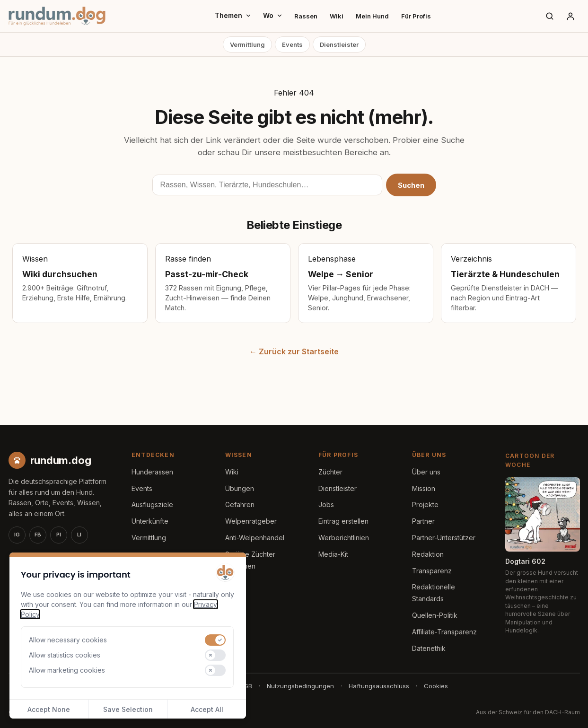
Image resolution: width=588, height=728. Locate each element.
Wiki (337, 16)
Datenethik (429, 648)
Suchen (411, 185)
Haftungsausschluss (379, 686)
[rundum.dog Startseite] (57, 16)
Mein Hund (372, 16)
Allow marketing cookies (67, 670)
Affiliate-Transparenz (444, 632)
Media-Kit (333, 554)
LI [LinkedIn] (79, 535)
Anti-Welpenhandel (255, 538)
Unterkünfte (150, 521)
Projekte (425, 504)
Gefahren (240, 504)
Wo (273, 15)
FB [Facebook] (38, 535)
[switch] (215, 640)
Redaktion (428, 554)
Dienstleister (339, 44)
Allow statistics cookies (65, 655)
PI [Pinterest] (59, 535)
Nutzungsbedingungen (300, 686)
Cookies (436, 686)
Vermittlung (247, 44)
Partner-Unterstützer (444, 538)
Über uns (426, 472)
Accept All (207, 709)
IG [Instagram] (17, 535)
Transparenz (432, 571)
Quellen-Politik (435, 615)
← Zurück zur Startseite (294, 351)
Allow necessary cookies (68, 640)
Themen (233, 15)
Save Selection (128, 709)
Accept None (49, 709)
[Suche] (550, 16)
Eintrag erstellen (343, 521)
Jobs (326, 504)
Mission (424, 488)
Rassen (306, 16)
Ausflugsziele (152, 504)
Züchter (330, 472)
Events (292, 44)
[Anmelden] (570, 16)
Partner (423, 521)
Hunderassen (152, 472)
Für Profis (416, 16)
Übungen (240, 488)
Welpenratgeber (251, 521)
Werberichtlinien (344, 538)
